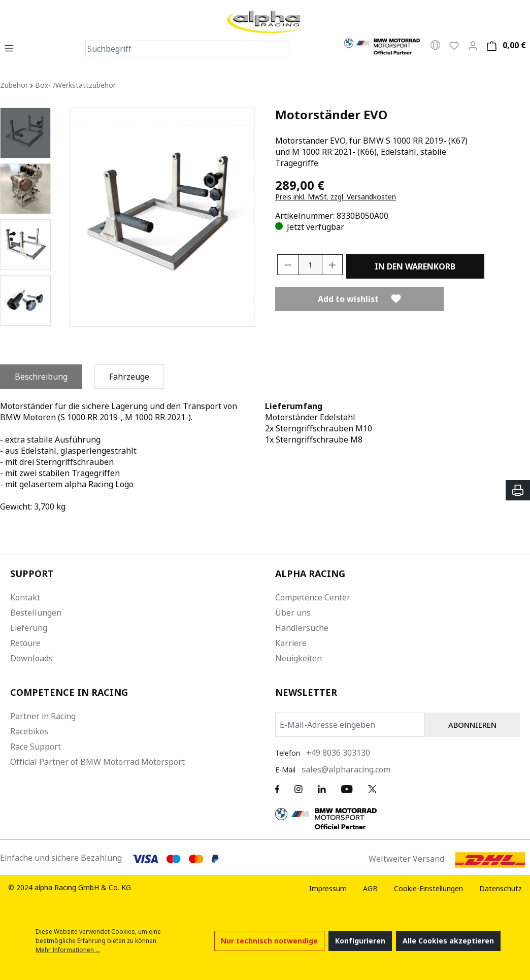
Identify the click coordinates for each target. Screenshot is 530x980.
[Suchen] (280, 48)
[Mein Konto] (473, 45)
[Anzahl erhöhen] (333, 265)
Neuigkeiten (299, 658)
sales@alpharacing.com (346, 769)
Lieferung (29, 628)
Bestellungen (36, 613)
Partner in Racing (43, 716)
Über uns (293, 613)
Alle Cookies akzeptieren (448, 941)
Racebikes (29, 731)
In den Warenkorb (415, 266)
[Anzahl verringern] (288, 265)
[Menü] (12, 48)
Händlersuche (302, 628)
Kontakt (25, 597)
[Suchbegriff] (179, 48)
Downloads (31, 658)
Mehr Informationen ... (68, 950)
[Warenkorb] (505, 45)
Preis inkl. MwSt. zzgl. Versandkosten (336, 197)
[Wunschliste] (454, 45)
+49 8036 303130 (338, 753)
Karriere (291, 643)
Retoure (25, 643)
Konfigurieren (360, 941)
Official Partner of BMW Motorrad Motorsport (97, 762)
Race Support (36, 747)
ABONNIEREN (472, 725)
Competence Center (313, 597)
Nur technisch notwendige (269, 941)
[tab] (41, 377)
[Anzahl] (310, 265)
